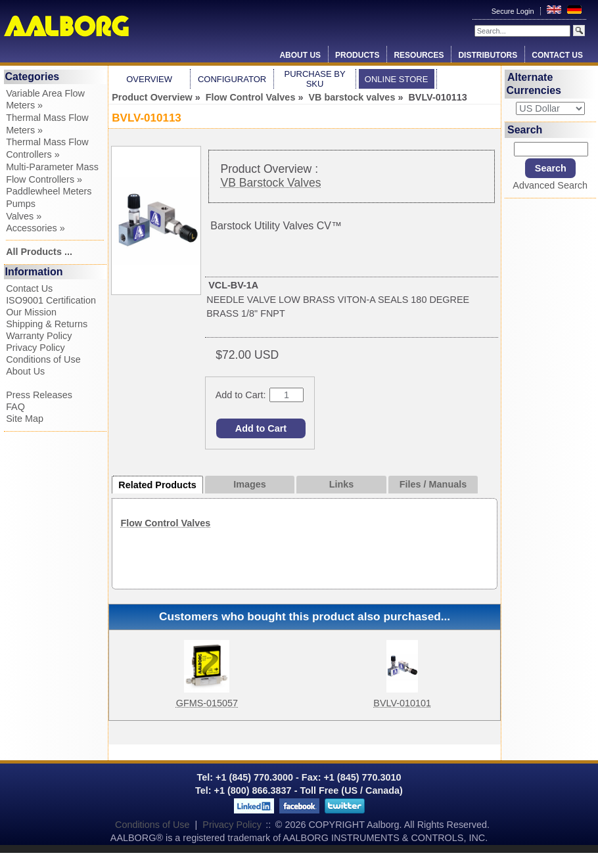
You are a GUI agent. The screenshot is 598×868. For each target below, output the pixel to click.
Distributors (488, 55)
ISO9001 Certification (51, 300)
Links (342, 484)
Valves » (24, 216)
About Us (300, 55)
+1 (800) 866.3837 (253, 790)
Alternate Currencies (534, 84)
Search (525, 130)
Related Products (157, 485)
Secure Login (514, 11)
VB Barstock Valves (270, 183)
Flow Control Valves (251, 97)
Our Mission (31, 312)
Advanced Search (550, 185)
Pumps (21, 204)
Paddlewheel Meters (49, 191)
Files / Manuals (433, 484)
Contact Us (557, 55)
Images (250, 484)
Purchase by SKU (314, 79)
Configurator (232, 79)
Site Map (25, 419)
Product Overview (152, 97)
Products (357, 55)
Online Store (397, 79)
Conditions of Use (43, 359)
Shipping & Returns (47, 324)
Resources (419, 55)
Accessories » (35, 228)
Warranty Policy (39, 336)
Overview (149, 79)
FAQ (15, 407)
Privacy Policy (35, 348)
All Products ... (39, 252)
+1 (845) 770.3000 (253, 777)
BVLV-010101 (402, 703)
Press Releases (39, 395)
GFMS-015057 (207, 703)
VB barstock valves (352, 97)
